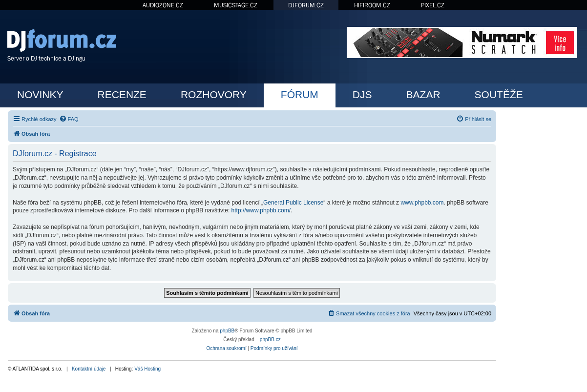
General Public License (293, 203)
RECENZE (122, 94)
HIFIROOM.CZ (372, 5)
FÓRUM (300, 94)
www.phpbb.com (422, 203)
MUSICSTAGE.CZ (236, 5)
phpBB (227, 331)
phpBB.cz (270, 340)
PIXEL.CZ (433, 5)
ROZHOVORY (214, 94)
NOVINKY (40, 94)
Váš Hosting (147, 369)
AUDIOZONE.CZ (163, 5)
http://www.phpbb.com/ (261, 210)
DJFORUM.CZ (306, 5)
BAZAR (423, 94)
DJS (362, 94)
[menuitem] (69, 119)
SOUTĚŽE (499, 94)
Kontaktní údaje (89, 369)
